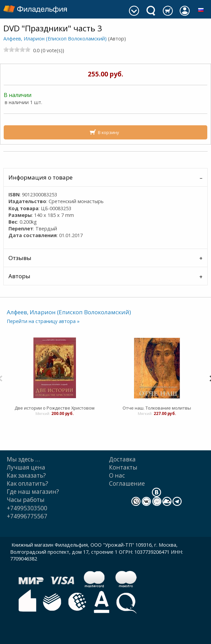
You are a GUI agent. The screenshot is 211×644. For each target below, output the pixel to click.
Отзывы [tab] (20, 258)
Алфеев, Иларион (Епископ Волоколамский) (55, 39)
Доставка (122, 459)
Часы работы (26, 500)
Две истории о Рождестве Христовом (55, 408)
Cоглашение (127, 484)
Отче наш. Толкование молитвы (157, 408)
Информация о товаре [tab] (41, 177)
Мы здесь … (23, 459)
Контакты (123, 467)
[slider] (17, 50)
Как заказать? (26, 475)
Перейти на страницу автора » (43, 321)
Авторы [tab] (19, 276)
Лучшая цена (26, 467)
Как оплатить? (28, 484)
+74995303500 (27, 508)
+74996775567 (27, 516)
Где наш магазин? (33, 492)
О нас (117, 475)
